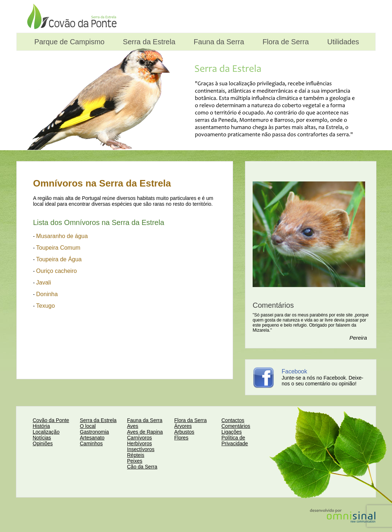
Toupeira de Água (59, 259)
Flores (181, 438)
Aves (133, 426)
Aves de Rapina (145, 432)
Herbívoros (139, 443)
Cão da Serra (142, 467)
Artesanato (92, 438)
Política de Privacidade (235, 441)
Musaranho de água (62, 236)
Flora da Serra (190, 420)
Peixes (135, 461)
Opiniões (43, 443)
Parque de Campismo (68, 42)
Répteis (136, 455)
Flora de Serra (285, 42)
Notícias (42, 438)
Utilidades (342, 42)
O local (88, 426)
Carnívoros (139, 438)
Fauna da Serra (218, 42)
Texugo (46, 306)
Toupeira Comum (58, 248)
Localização (46, 432)
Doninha (47, 294)
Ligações (232, 432)
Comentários (236, 426)
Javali (44, 283)
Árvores (183, 426)
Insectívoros (141, 449)
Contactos (233, 420)
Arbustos (184, 432)
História (41, 426)
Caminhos (91, 443)
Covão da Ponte (51, 420)
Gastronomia (94, 432)
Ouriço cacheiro (57, 271)
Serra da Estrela (148, 42)
